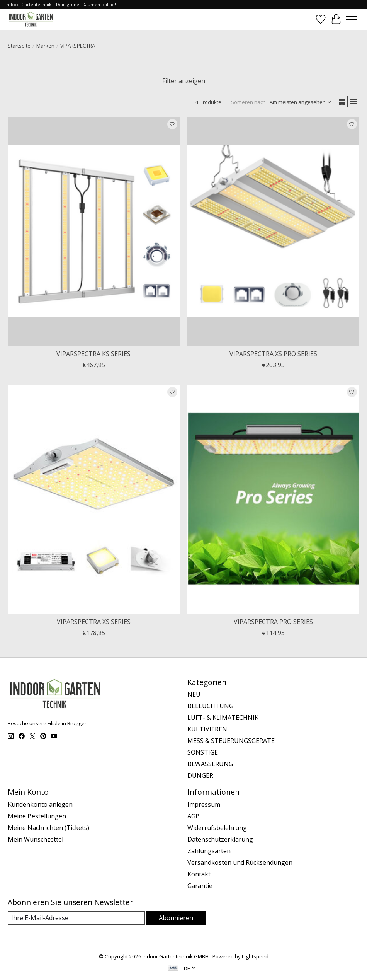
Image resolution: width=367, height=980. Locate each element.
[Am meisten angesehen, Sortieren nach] (301, 102)
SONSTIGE (203, 752)
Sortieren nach (248, 102)
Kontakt (199, 874)
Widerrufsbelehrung (217, 828)
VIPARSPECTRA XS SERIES (94, 622)
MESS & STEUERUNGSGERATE (231, 741)
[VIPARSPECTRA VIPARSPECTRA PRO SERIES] (273, 499)
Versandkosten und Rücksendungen (240, 862)
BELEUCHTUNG (210, 706)
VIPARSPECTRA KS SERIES (93, 354)
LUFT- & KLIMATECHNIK (223, 718)
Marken (45, 46)
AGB (194, 816)
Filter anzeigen (184, 81)
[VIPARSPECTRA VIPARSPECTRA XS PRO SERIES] (273, 231)
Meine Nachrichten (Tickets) (48, 828)
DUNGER (200, 775)
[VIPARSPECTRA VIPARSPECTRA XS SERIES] (94, 499)
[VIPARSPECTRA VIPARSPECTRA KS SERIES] (94, 231)
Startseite (19, 46)
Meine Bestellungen (37, 816)
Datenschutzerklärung (220, 839)
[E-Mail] (76, 918)
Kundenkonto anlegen (40, 804)
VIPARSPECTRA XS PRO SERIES (273, 354)
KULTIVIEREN (207, 729)
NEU (194, 694)
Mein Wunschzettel (36, 839)
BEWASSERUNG (210, 764)
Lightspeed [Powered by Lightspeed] (255, 956)
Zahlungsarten (209, 851)
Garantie (200, 886)
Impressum (204, 804)
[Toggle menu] (352, 19)
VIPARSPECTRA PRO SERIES (273, 622)
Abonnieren (176, 918)
